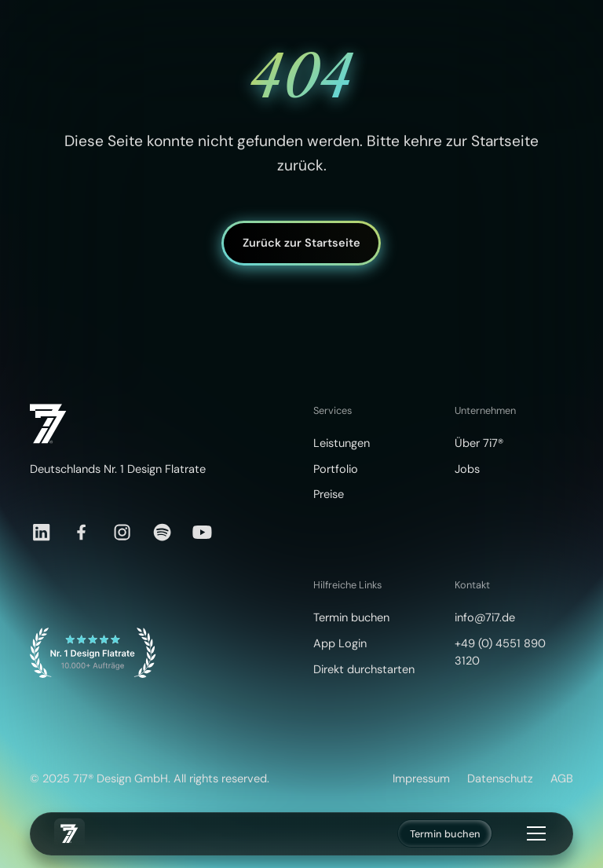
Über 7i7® (479, 443)
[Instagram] (122, 532)
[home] (69, 833)
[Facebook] (81, 532)
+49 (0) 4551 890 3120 (500, 652)
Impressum (421, 779)
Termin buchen (445, 834)
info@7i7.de (485, 618)
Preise (329, 494)
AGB (562, 779)
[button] (534, 833)
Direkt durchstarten (364, 670)
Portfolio (336, 469)
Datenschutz (500, 779)
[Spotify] (162, 532)
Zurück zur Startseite (301, 243)
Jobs (467, 469)
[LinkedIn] (41, 532)
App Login (340, 644)
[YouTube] (202, 532)
